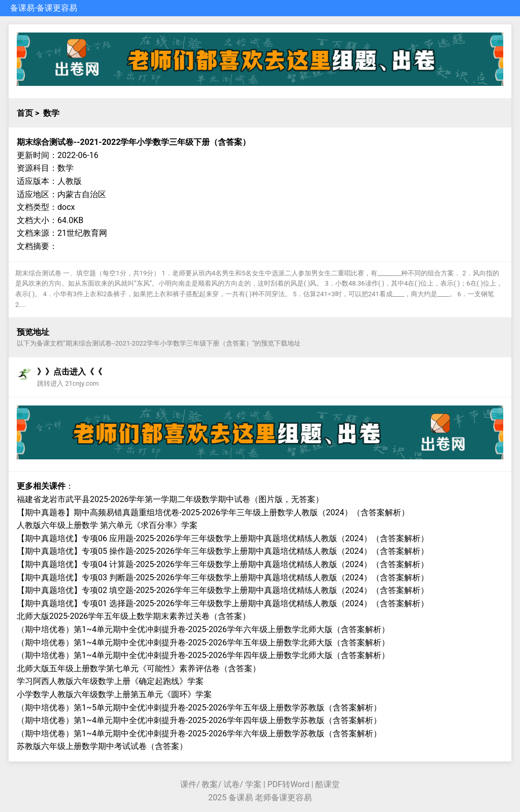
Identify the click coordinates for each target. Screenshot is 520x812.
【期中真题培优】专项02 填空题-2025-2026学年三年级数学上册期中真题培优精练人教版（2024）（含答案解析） (223, 590)
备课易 (22, 8)
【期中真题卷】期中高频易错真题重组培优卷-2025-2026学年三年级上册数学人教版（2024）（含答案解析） (213, 512)
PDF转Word (288, 784)
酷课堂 (328, 784)
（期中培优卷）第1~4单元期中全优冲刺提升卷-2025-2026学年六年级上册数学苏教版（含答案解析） (199, 733)
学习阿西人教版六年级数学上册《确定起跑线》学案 (110, 681)
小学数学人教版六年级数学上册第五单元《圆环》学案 (114, 694)
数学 (51, 113)
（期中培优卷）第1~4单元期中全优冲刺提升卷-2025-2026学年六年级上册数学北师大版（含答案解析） (203, 629)
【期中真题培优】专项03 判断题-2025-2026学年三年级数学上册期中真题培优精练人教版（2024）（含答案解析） (223, 577)
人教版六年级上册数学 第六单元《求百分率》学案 (107, 525)
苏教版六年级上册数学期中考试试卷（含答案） (102, 746)
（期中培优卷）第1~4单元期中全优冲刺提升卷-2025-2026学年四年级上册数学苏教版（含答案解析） (199, 720)
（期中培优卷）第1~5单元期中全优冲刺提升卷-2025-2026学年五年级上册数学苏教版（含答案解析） (199, 708)
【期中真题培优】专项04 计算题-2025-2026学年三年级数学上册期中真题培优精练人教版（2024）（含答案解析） (223, 564)
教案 (210, 784)
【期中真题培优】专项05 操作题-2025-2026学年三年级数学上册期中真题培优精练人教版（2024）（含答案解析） (223, 551)
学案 (253, 784)
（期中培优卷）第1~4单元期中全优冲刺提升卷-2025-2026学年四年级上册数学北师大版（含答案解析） (203, 655)
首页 (25, 113)
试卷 (232, 784)
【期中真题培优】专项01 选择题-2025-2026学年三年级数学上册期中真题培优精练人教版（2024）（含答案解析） (223, 603)
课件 (188, 784)
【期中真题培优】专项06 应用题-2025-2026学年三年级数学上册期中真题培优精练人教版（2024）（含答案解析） (223, 538)
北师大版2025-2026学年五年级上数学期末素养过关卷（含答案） (134, 616)
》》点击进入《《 (70, 372)
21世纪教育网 (82, 233)
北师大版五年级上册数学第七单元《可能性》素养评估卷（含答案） (139, 668)
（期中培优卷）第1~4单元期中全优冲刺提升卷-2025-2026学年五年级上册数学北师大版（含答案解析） (203, 643)
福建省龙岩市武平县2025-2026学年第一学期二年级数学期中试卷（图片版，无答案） (170, 499)
